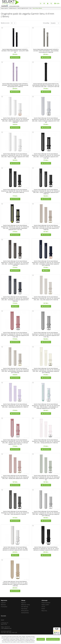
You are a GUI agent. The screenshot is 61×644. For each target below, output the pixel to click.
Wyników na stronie (5, 23)
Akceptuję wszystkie (53, 639)
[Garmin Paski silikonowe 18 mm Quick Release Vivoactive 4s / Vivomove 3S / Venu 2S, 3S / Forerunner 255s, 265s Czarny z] (46, 192)
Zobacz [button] (46, 270)
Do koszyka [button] (15, 57)
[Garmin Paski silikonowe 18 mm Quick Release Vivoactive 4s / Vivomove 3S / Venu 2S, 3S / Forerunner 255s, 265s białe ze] (46, 120)
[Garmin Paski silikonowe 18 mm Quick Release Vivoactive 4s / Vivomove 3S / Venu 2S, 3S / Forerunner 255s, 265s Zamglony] (46, 514)
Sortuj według (46, 23)
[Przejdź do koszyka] (58, 3)
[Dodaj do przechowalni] (2, 28)
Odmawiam (41, 639)
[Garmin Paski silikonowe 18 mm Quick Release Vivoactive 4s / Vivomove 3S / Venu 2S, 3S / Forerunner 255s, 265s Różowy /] (15, 442)
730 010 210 (7, 627)
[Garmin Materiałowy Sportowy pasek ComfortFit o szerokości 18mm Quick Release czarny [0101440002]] (15, 51)
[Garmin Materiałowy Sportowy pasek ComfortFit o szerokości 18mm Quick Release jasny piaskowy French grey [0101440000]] (46, 51)
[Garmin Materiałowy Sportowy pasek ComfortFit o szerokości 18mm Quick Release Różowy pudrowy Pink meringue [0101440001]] (15, 85)
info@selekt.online (8, 628)
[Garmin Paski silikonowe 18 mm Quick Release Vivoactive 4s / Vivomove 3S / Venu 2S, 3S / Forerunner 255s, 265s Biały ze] (15, 156)
